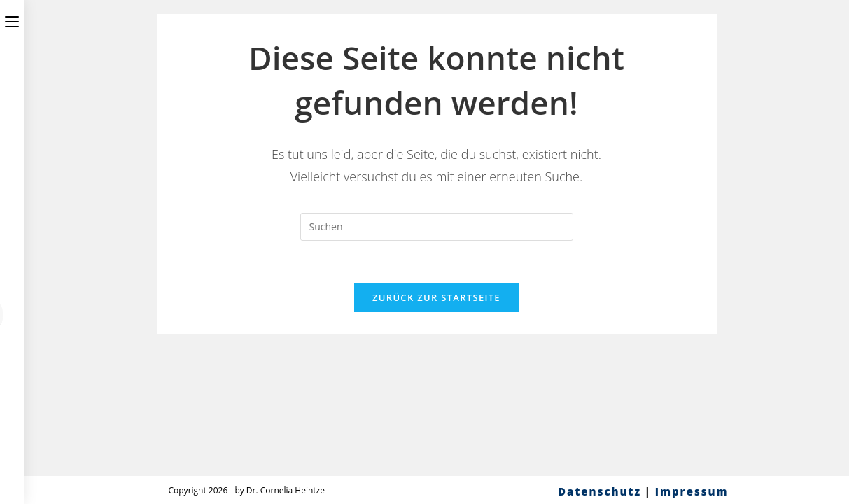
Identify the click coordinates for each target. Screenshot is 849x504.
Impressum (692, 491)
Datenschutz (599, 491)
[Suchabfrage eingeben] (437, 227)
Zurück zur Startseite (436, 297)
